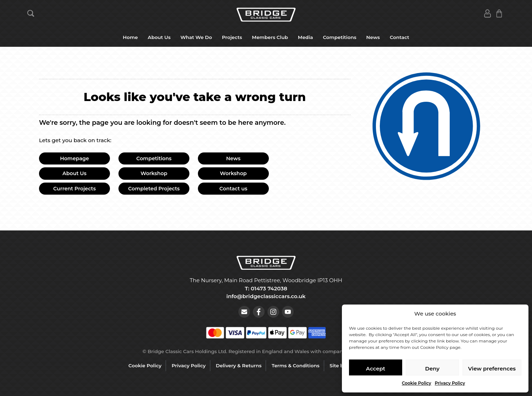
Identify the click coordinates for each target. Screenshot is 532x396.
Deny (432, 369)
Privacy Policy (450, 383)
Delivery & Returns (239, 366)
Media (306, 37)
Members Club (270, 37)
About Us (159, 37)
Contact (400, 37)
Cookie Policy (417, 383)
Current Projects (74, 189)
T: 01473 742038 (266, 288)
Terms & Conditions (296, 366)
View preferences (492, 369)
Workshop (154, 173)
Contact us (234, 189)
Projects (232, 37)
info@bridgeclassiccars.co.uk (266, 296)
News (373, 37)
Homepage (74, 158)
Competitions (339, 37)
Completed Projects (154, 189)
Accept (376, 369)
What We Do (196, 37)
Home (130, 37)
